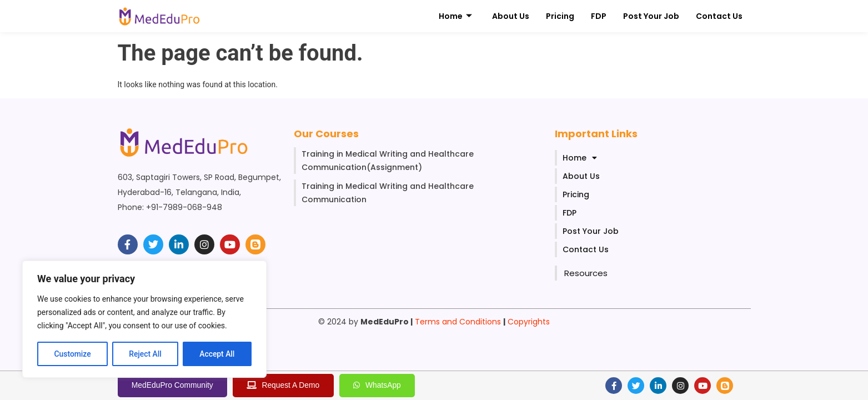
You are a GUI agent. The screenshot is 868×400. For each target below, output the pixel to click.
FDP (599, 16)
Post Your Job (651, 16)
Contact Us (719, 16)
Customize (72, 354)
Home (455, 16)
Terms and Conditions (458, 322)
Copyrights (529, 322)
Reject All (145, 354)
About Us (511, 16)
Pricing (560, 16)
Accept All (217, 354)
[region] (144, 319)
